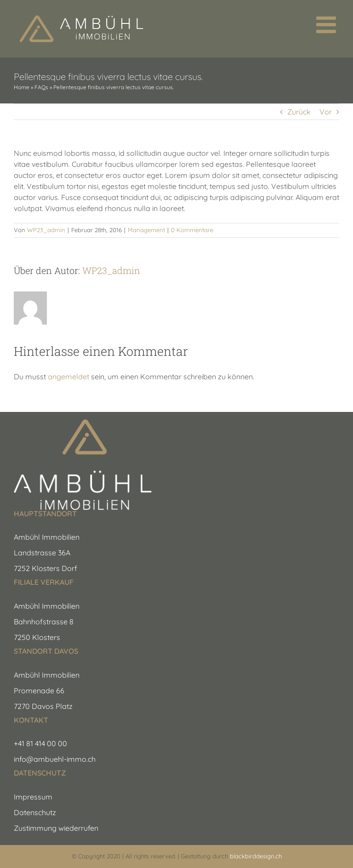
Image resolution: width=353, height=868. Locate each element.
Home (22, 87)
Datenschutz (35, 812)
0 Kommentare (192, 230)
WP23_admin (46, 230)
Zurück (299, 112)
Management (146, 230)
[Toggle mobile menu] (328, 24)
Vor (326, 112)
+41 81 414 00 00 (40, 743)
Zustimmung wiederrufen (56, 828)
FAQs (41, 87)
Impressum (33, 797)
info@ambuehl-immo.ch (55, 759)
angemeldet (68, 377)
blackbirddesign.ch (256, 856)
